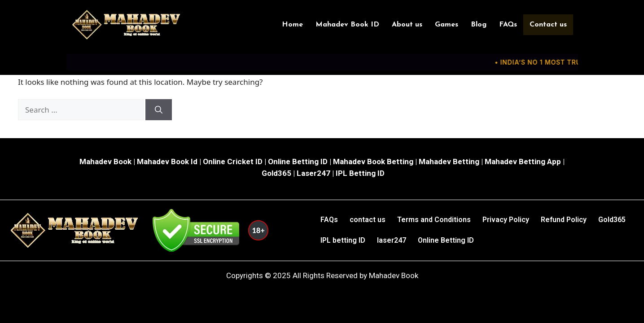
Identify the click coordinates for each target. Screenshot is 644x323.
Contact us (549, 25)
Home (293, 25)
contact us (368, 220)
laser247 (392, 240)
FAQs (508, 25)
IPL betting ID (343, 240)
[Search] (159, 110)
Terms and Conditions (434, 220)
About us (407, 25)
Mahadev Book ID (348, 25)
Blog (479, 25)
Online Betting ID (446, 240)
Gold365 (612, 220)
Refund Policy (564, 220)
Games (447, 25)
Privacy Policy (506, 220)
